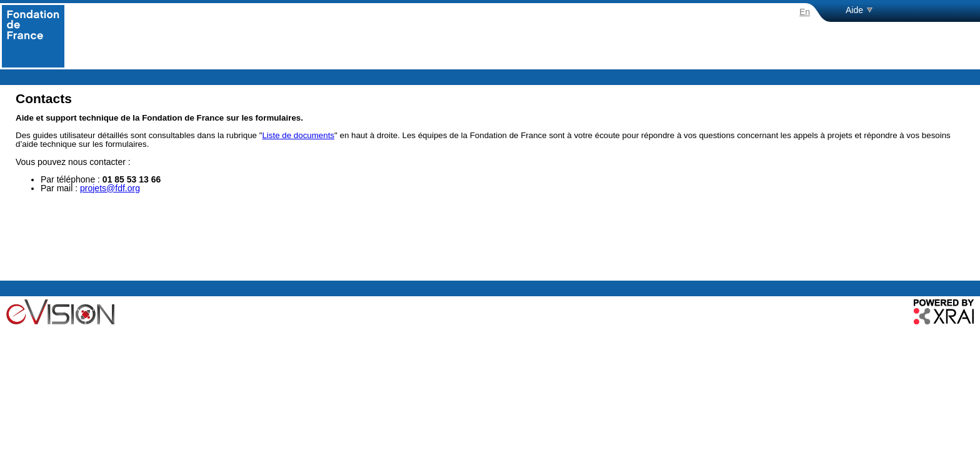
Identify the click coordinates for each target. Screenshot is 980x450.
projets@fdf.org (110, 188)
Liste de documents (298, 135)
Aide (854, 10)
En (805, 12)
